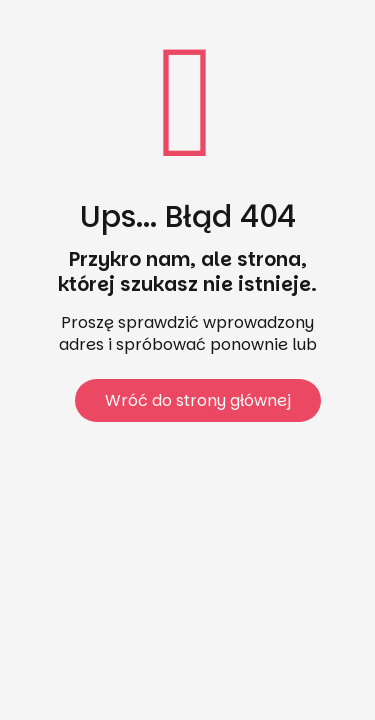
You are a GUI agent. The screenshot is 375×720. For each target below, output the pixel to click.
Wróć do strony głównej (198, 400)
